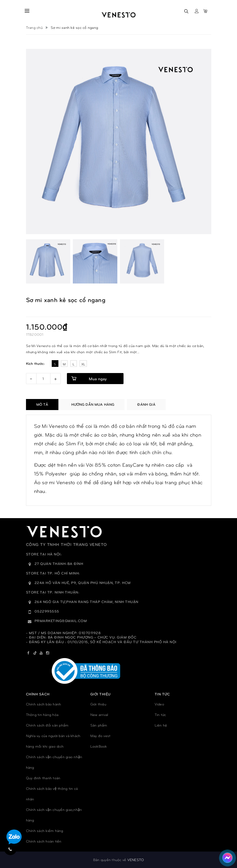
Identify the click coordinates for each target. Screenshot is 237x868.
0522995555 (47, 611)
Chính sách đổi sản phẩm (47, 725)
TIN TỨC (162, 694)
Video (159, 704)
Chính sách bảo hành (44, 704)
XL (83, 364)
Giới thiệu (98, 704)
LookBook (99, 746)
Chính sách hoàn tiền (44, 841)
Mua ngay (98, 379)
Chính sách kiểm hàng (45, 831)
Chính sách (38, 694)
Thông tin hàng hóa (42, 715)
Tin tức (160, 715)
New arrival (99, 715)
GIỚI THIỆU (100, 694)
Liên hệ (161, 725)
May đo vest (100, 736)
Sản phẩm (99, 725)
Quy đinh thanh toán (43, 778)
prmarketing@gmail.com (61, 621)
